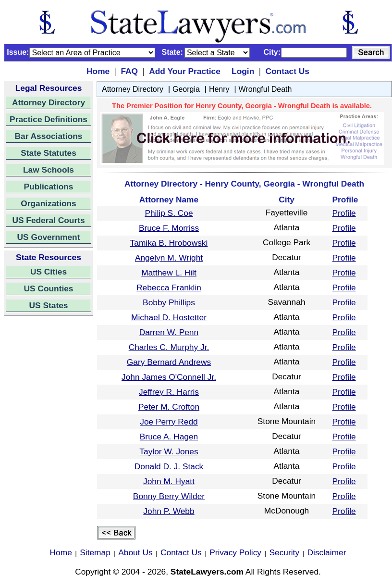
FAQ (129, 71)
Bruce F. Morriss (169, 228)
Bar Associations (49, 136)
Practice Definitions (49, 119)
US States (49, 305)
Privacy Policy (235, 552)
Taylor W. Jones (169, 451)
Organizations (49, 203)
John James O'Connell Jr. (169, 377)
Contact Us (287, 71)
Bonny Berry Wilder (169, 496)
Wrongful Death (265, 89)
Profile (344, 213)
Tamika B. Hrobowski (169, 243)
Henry (219, 89)
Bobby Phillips (169, 302)
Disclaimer (327, 552)
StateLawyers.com (207, 572)
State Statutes (49, 153)
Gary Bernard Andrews (169, 362)
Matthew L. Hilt (169, 273)
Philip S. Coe (169, 213)
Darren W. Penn (169, 332)
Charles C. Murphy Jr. (169, 347)
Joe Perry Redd (169, 422)
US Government (49, 237)
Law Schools (49, 170)
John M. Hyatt (169, 481)
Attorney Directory (49, 102)
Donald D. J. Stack (169, 466)
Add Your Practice (185, 71)
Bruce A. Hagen (169, 437)
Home (98, 71)
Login (243, 71)
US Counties (48, 288)
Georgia (186, 89)
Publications (48, 187)
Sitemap (95, 552)
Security (285, 552)
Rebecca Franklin (169, 288)
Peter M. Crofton (169, 407)
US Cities (49, 272)
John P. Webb (169, 511)
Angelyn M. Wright (169, 258)
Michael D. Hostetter (169, 317)
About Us (135, 552)
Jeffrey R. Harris (169, 392)
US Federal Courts (48, 220)
